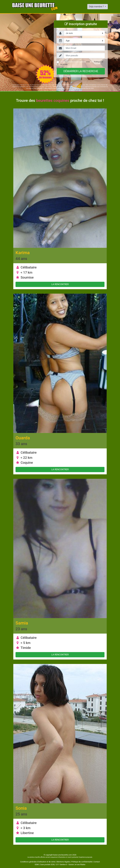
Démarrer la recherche (81, 71)
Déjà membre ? (97, 7)
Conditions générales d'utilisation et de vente (38, 862)
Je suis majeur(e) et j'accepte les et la (82, 63)
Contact (97, 862)
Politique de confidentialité (82, 862)
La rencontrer (60, 284)
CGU (88, 62)
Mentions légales (63, 862)
